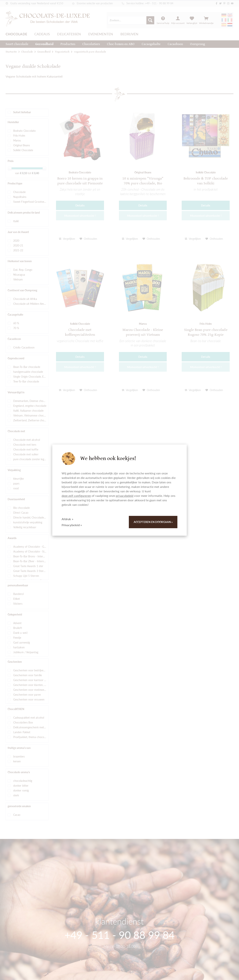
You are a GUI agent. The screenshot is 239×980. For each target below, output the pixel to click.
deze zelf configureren (76, 496)
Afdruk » (67, 519)
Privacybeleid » (72, 525)
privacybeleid (125, 496)
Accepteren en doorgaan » (153, 522)
